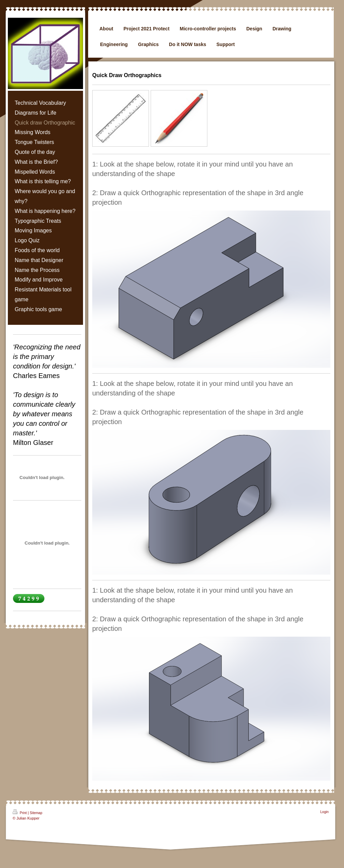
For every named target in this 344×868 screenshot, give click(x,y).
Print (20, 812)
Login (325, 812)
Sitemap (36, 813)
